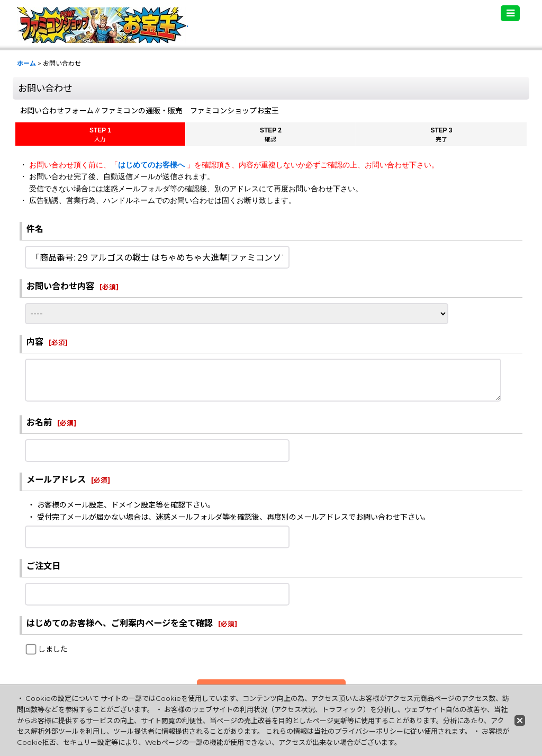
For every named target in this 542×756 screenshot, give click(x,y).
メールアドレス (56, 479)
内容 (35, 342)
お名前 (39, 422)
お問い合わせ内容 (60, 286)
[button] (510, 13)
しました (53, 649)
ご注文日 (43, 566)
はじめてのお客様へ (152, 165)
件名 (35, 229)
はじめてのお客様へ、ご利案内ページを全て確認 (120, 623)
